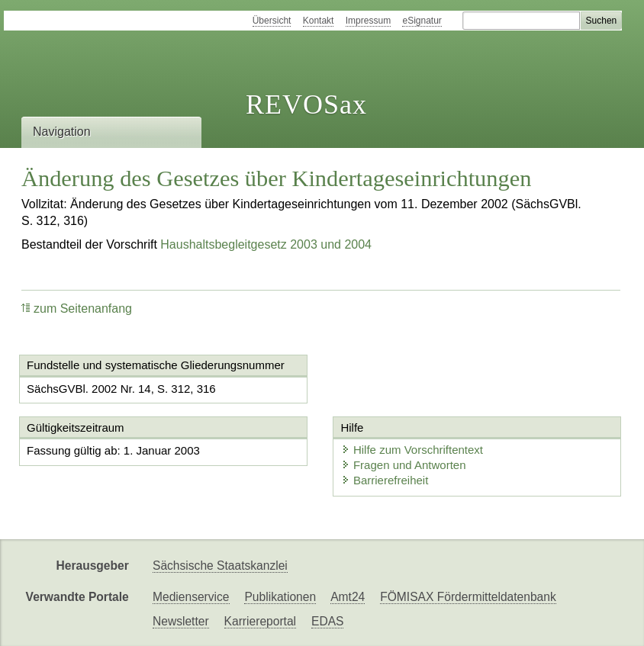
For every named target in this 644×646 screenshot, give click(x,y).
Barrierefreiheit (385, 480)
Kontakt (319, 21)
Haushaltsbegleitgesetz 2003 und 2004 (266, 244)
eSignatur (422, 21)
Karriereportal (260, 621)
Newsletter (181, 621)
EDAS (327, 621)
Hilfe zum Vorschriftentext (412, 450)
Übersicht (272, 21)
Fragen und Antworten (404, 465)
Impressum (368, 21)
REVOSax (306, 104)
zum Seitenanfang (77, 309)
